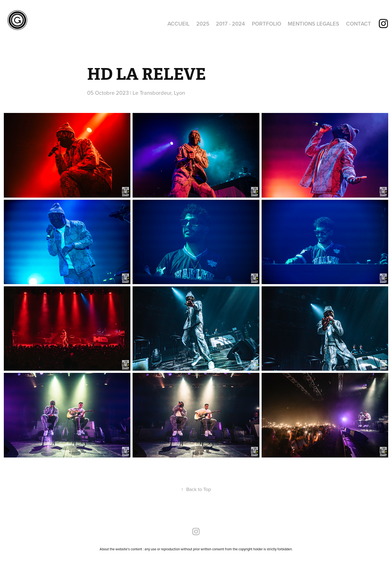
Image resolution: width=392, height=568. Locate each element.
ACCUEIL (178, 24)
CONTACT (359, 24)
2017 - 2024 (230, 24)
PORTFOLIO (267, 24)
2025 (203, 24)
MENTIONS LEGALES (313, 24)
